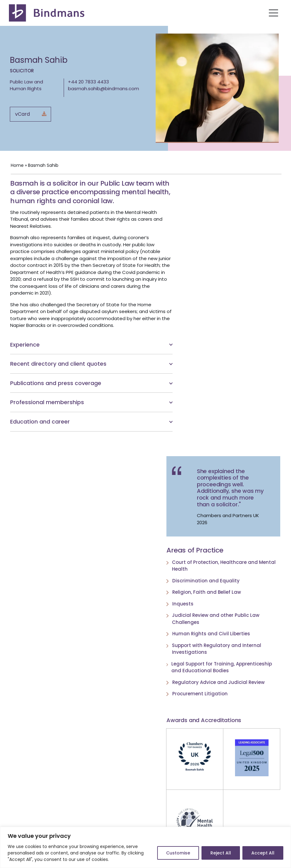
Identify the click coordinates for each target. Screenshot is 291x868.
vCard (22, 114)
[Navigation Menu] (273, 13)
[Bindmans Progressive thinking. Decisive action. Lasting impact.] (47, 13)
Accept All (263, 853)
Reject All (221, 853)
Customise (178, 853)
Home (17, 166)
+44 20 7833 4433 (88, 82)
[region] (145, 847)
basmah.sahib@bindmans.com (104, 88)
